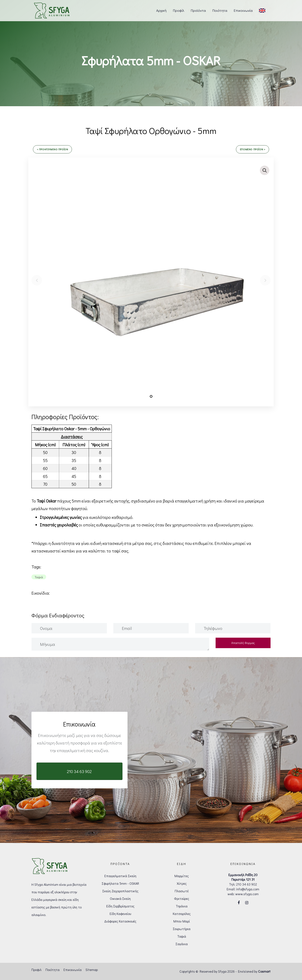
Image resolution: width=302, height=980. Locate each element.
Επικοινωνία (73, 970)
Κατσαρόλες (182, 914)
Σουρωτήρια (182, 929)
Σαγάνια (182, 944)
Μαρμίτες (182, 876)
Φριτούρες (182, 898)
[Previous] (37, 280)
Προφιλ (36, 970)
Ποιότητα (53, 970)
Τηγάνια (182, 906)
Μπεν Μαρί (182, 921)
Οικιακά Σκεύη (120, 898)
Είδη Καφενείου (120, 914)
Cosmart (264, 971)
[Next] (265, 280)
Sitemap (92, 970)
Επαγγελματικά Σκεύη (120, 876)
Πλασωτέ (182, 891)
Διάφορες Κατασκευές (120, 921)
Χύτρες (182, 883)
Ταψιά (182, 936)
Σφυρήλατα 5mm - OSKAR (120, 883)
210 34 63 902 (247, 884)
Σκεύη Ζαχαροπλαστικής (120, 891)
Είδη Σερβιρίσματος (120, 906)
